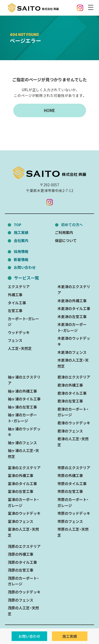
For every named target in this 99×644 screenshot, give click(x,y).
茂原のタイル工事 (22, 562)
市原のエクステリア (74, 468)
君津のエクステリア (74, 377)
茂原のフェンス (21, 600)
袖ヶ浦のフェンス (22, 443)
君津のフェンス (70, 431)
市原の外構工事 (70, 475)
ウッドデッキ (19, 332)
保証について (66, 240)
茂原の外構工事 (21, 554)
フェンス (15, 340)
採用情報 (21, 251)
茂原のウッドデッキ (24, 592)
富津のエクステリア (24, 468)
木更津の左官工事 (72, 317)
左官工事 (15, 311)
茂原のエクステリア (24, 546)
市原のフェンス (70, 521)
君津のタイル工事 (72, 393)
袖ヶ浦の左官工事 (22, 407)
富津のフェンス (21, 521)
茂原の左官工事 (21, 570)
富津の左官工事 (21, 492)
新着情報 (21, 259)
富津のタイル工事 (22, 484)
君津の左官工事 (70, 401)
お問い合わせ (25, 267)
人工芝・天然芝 (20, 348)
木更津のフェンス (72, 352)
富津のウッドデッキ (24, 513)
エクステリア (19, 287)
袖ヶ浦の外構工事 (22, 391)
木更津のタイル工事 (74, 308)
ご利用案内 (64, 232)
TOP (18, 225)
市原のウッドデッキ (74, 513)
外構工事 (15, 295)
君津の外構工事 (70, 385)
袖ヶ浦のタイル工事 (24, 399)
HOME (49, 110)
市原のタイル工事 (72, 484)
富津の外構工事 (21, 475)
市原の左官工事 (70, 492)
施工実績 (21, 232)
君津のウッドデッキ (74, 423)
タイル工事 (17, 303)
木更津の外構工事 (72, 301)
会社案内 (21, 240)
